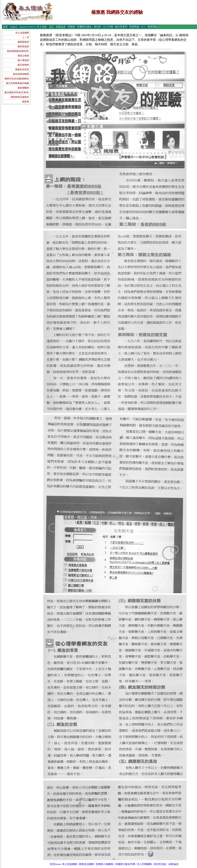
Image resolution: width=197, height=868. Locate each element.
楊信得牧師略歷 (21, 74)
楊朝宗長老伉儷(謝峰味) (17, 79)
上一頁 (26, 37)
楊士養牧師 (23, 60)
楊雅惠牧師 (23, 42)
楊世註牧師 (23, 56)
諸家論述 (174, 864)
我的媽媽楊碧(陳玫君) (18, 51)
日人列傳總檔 (144, 864)
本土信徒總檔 (22, 33)
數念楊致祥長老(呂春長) (17, 92)
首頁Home (55, 864)
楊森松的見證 (22, 69)
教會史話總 (85, 864)
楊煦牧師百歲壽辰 (20, 97)
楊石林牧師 (23, 65)
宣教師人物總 (103, 864)
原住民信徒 (160, 864)
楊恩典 (26, 102)
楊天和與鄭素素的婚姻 (18, 83)
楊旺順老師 (23, 46)
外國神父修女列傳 (125, 864)
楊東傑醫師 (23, 88)
